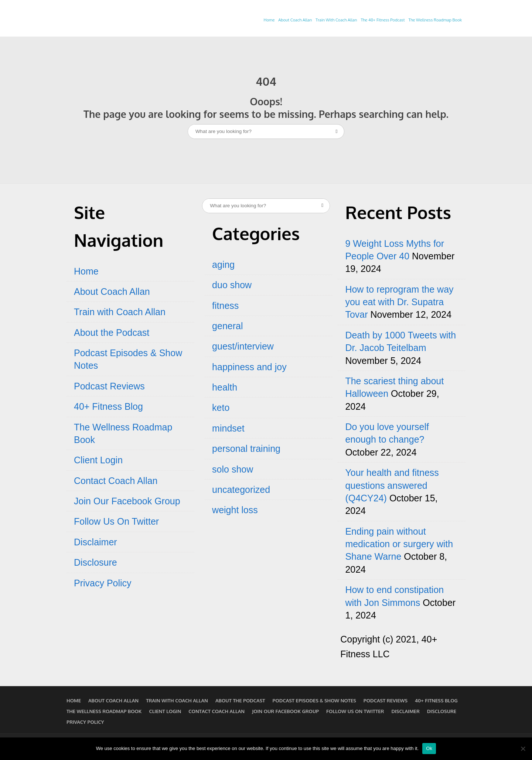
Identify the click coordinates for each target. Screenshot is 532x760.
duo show (232, 285)
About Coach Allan (295, 20)
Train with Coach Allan (120, 312)
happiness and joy (249, 367)
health (225, 387)
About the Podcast (112, 333)
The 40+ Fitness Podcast (383, 20)
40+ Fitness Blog (108, 406)
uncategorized (241, 490)
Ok (429, 748)
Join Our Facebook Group (127, 501)
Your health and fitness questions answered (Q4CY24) (392, 485)
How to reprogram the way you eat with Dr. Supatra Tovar (399, 302)
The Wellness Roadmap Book (435, 20)
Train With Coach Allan (336, 20)
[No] (523, 749)
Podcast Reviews (109, 386)
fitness (225, 306)
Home (269, 20)
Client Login (98, 460)
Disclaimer (96, 542)
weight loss (235, 510)
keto (221, 408)
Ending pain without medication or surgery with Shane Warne (399, 544)
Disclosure (96, 562)
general (227, 326)
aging (223, 265)
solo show (233, 469)
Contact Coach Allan (116, 481)
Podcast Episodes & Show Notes (314, 701)
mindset (228, 428)
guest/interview (243, 346)
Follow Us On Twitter (116, 521)
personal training (246, 449)
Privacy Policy (103, 583)
